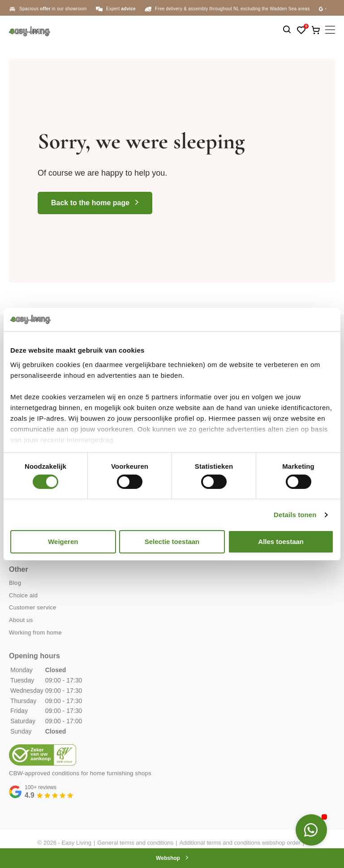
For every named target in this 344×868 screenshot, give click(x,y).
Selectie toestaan (172, 542)
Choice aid (23, 595)
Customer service (33, 607)
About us (21, 620)
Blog (15, 583)
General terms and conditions (135, 843)
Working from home (35, 633)
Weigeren (63, 542)
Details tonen (295, 515)
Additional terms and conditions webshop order (240, 843)
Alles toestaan (281, 542)
